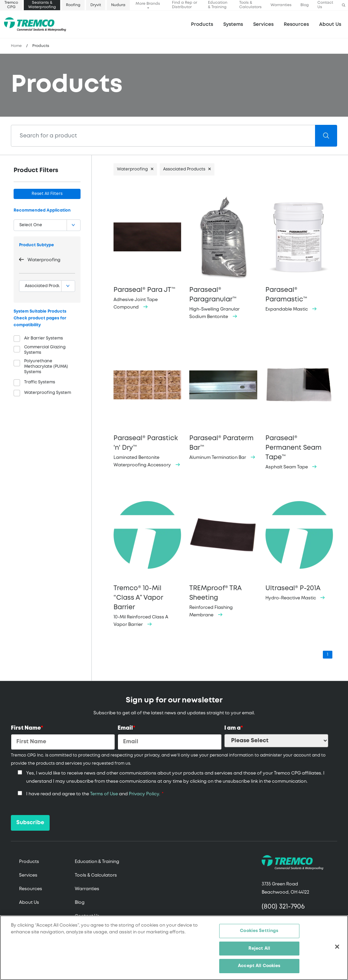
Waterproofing (44, 260)
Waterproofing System (48, 393)
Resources (296, 24)
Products (202, 24)
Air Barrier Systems (43, 338)
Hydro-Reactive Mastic (299, 546)
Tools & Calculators (250, 5)
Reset (47, 194)
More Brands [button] (148, 4)
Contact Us (325, 5)
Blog (304, 5)
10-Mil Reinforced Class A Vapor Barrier (147, 560)
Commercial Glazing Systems (45, 350)
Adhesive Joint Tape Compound (147, 252)
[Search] (163, 136)
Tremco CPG (11, 5)
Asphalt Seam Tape (299, 406)
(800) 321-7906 (283, 907)
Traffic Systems (40, 382)
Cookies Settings (259, 931)
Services (28, 875)
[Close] (337, 947)
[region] (174, 948)
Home (16, 46)
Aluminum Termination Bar (223, 401)
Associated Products (184, 169)
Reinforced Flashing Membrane (223, 555)
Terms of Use (104, 794)
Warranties (281, 5)
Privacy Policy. (144, 794)
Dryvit (96, 5)
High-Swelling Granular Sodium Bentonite (223, 257)
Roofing (73, 5)
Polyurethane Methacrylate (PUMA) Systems (46, 367)
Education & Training (218, 5)
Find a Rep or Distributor (185, 5)
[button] (344, 5)
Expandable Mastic (299, 253)
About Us (330, 24)
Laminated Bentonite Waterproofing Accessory (147, 405)
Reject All (259, 949)
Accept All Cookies (259, 966)
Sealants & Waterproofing (42, 5)
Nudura (118, 5)
